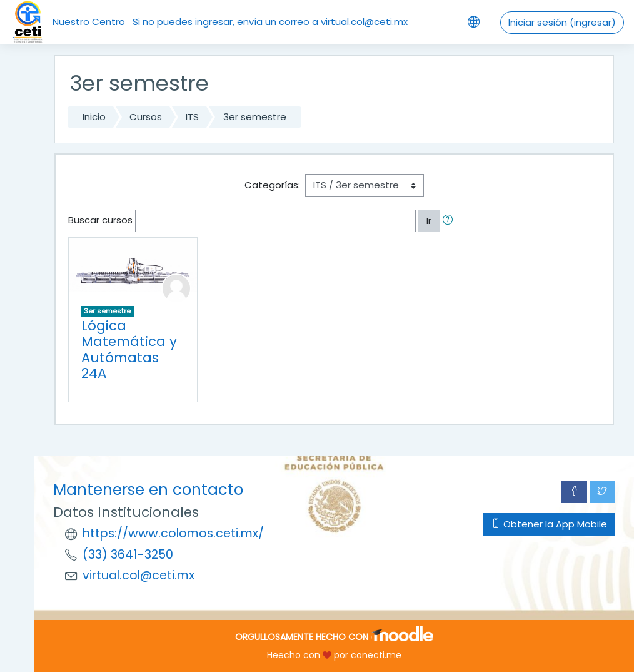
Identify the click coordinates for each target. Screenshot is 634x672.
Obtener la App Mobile (549, 524)
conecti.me (376, 655)
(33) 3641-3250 (128, 555)
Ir (429, 221)
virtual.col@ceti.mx (138, 575)
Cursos (146, 117)
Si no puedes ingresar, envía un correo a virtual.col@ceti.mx (270, 22)
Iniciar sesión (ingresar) (562, 22)
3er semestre (255, 117)
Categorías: (272, 185)
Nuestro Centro (89, 22)
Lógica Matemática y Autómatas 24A (129, 350)
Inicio (94, 117)
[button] (450, 221)
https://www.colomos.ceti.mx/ (173, 533)
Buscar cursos (100, 220)
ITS (192, 117)
